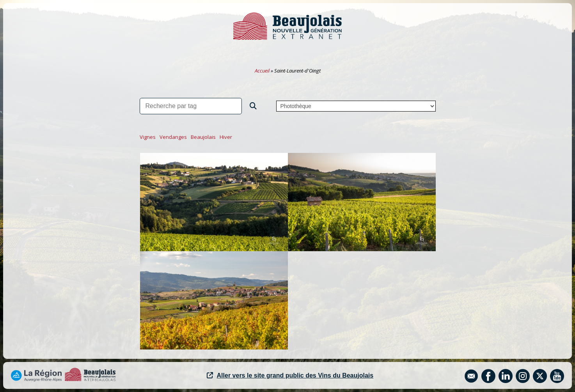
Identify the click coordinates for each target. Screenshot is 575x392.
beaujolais (203, 137)
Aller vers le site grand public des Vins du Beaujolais (290, 375)
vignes (148, 137)
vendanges (173, 137)
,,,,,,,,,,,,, (356, 106)
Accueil (262, 71)
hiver (226, 137)
